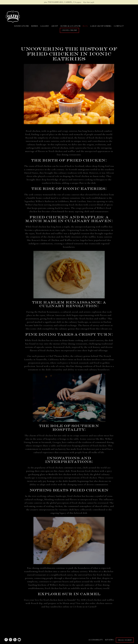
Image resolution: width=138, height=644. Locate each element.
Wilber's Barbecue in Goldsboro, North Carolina (61, 203)
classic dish (64, 473)
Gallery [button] (45, 26)
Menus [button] (35, 26)
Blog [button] (85, 26)
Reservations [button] (22, 26)
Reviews (109, 640)
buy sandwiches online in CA (61, 608)
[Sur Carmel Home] (18, 15)
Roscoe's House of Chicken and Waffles (52, 242)
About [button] (55, 26)
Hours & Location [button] (70, 26)
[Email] (19, 640)
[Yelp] (15, 640)
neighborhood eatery (62, 576)
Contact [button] (119, 26)
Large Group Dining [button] (101, 26)
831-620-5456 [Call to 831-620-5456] (89, 2)
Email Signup (125, 640)
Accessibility (96, 640)
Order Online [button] (69, 30)
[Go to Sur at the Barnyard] (62, 2)
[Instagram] (11, 640)
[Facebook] (6, 640)
